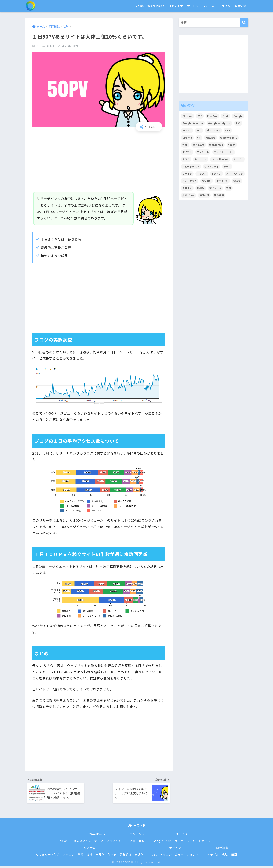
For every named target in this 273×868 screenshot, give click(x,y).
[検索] (244, 22)
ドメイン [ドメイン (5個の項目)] (217, 174)
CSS (155, 857)
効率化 (112, 857)
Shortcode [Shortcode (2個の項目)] (214, 130)
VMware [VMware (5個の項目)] (211, 138)
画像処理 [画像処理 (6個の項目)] (204, 195)
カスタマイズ (82, 843)
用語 (234, 857)
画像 (142, 843)
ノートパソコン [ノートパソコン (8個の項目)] (235, 174)
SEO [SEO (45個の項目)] (199, 130)
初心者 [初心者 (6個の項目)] (237, 181)
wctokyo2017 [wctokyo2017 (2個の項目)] (229, 138)
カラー (180, 857)
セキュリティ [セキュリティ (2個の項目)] (212, 166)
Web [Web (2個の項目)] (185, 145)
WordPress (156, 6)
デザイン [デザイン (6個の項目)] (187, 174)
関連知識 (240, 6)
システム (209, 6)
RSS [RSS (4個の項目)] (239, 123)
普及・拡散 (85, 857)
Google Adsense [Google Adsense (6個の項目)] (193, 123)
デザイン (225, 6)
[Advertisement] (99, 162)
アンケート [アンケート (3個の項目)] (203, 152)
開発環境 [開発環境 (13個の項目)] (219, 195)
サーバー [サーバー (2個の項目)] (239, 159)
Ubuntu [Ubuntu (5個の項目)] (187, 138)
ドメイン (205, 843)
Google (158, 843)
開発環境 (126, 857)
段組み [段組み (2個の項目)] (201, 188)
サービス (193, 6)
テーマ (99, 843)
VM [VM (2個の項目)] (199, 138)
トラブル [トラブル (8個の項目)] (202, 174)
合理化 (100, 857)
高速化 (139, 857)
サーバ (179, 843)
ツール (191, 843)
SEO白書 (41, 6)
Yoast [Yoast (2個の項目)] (232, 145)
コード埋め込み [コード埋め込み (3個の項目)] (220, 159)
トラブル (213, 857)
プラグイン (114, 843)
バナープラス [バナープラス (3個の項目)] (190, 181)
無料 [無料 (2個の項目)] (229, 188)
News (140, 6)
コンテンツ (176, 6)
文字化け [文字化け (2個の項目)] (187, 188)
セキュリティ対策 (48, 857)
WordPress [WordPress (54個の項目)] (216, 145)
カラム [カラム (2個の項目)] (186, 159)
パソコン (69, 857)
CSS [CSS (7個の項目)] (200, 116)
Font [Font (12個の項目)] (225, 116)
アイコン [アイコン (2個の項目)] (187, 152)
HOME (136, 828)
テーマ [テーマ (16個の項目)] (227, 166)
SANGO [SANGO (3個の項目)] (187, 130)
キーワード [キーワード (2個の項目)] (201, 159)
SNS (169, 843)
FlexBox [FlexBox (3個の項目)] (213, 116)
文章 (133, 843)
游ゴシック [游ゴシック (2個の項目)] (215, 188)
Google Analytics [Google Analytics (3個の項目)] (220, 123)
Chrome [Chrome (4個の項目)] (187, 116)
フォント (193, 857)
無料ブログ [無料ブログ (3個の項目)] (188, 195)
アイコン (166, 857)
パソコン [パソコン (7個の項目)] (207, 181)
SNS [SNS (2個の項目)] (228, 130)
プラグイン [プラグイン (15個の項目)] (222, 181)
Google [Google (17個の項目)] (238, 116)
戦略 (225, 857)
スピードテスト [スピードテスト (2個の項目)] (191, 166)
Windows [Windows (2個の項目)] (199, 145)
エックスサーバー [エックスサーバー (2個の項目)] (224, 152)
